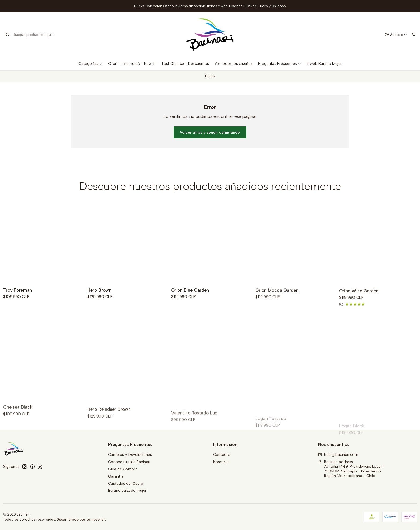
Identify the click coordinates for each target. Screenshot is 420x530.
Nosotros (221, 462)
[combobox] (33, 35)
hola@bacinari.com (338, 454)
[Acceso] (396, 35)
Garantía (116, 476)
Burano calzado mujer (127, 490)
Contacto (222, 454)
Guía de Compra (123, 469)
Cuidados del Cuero (126, 483)
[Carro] (414, 35)
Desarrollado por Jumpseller (81, 519)
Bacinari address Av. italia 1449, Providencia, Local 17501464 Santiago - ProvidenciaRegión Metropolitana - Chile (351, 469)
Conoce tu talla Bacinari (129, 462)
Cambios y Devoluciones (130, 454)
